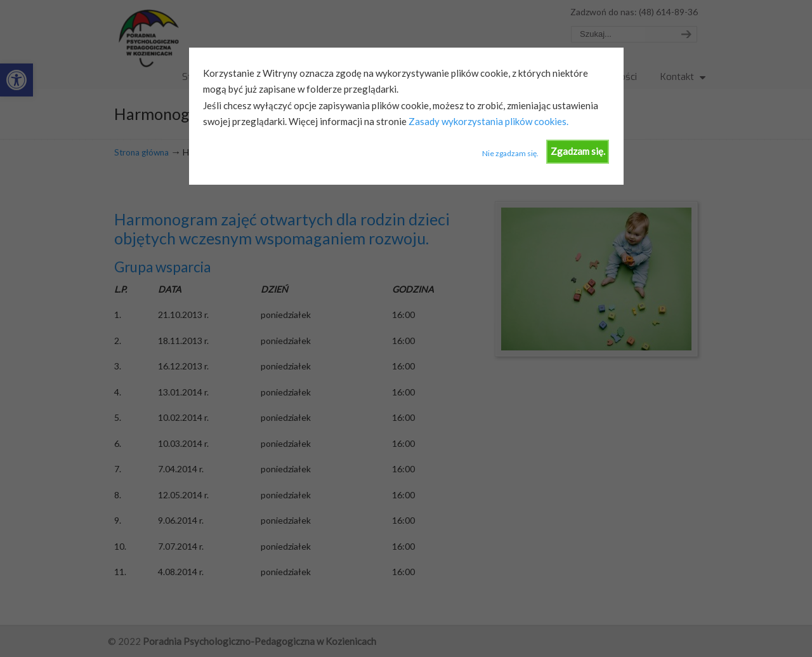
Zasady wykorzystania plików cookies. (488, 121)
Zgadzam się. (578, 151)
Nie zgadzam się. (510, 153)
